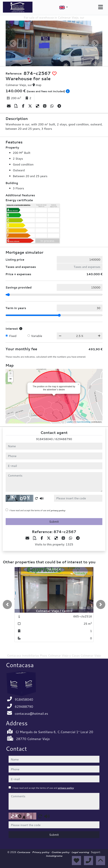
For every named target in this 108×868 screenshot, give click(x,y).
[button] (7, 604)
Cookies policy (61, 852)
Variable (37, 336)
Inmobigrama (54, 856)
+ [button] (10, 374)
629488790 (64, 439)
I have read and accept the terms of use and (37, 510)
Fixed (13, 336)
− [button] (10, 379)
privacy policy (58, 510)
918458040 (44, 439)
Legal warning (80, 852)
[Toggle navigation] (101, 7)
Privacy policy (41, 852)
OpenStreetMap (84, 422)
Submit (54, 521)
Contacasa (24, 852)
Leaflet (70, 422)
